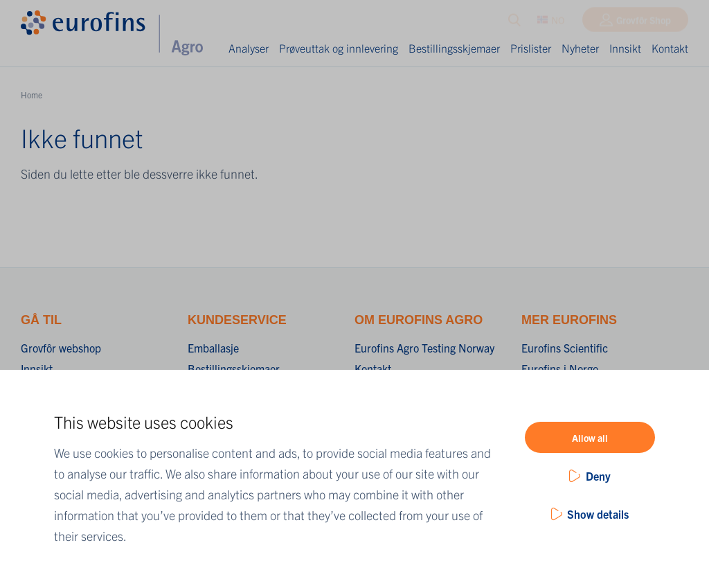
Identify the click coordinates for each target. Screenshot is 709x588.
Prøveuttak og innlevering (339, 48)
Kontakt (670, 48)
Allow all (590, 438)
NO (551, 23)
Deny (598, 476)
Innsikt (625, 48)
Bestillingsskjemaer (454, 48)
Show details (598, 514)
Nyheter (580, 48)
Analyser (249, 48)
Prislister (531, 48)
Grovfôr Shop (644, 23)
